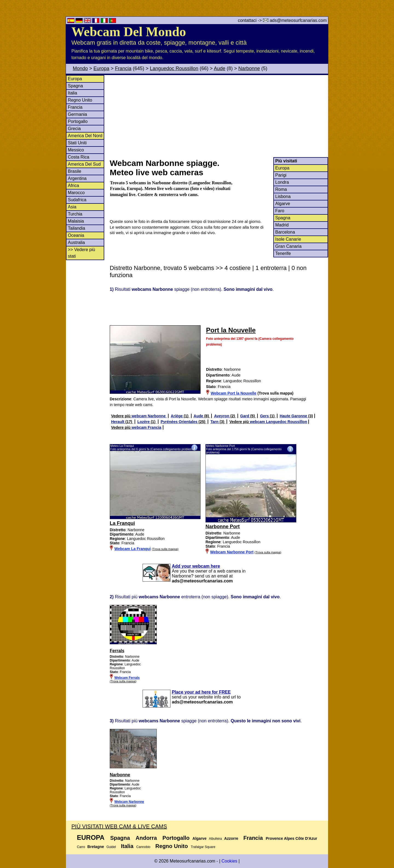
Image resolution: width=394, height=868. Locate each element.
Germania (77, 114)
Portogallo (78, 121)
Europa (102, 68)
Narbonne (249, 68)
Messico (76, 150)
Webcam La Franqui (133, 549)
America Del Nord (85, 136)
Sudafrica (77, 200)
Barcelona (285, 232)
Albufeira (215, 839)
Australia (76, 242)
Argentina (77, 178)
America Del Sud (84, 164)
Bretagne (96, 847)
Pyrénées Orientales (180, 422)
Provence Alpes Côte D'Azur (291, 838)
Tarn (215, 422)
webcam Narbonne (149, 416)
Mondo (80, 68)
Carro (81, 847)
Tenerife (283, 253)
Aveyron (222, 416)
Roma (281, 189)
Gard (245, 416)
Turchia (75, 214)
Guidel (111, 847)
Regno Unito (80, 100)
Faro (280, 211)
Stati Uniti (77, 143)
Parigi (281, 175)
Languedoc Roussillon (174, 68)
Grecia (74, 129)
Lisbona (283, 196)
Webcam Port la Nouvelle (234, 393)
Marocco (76, 193)
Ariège (177, 416)
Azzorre (231, 838)
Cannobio (143, 847)
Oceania (76, 235)
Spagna (75, 86)
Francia (123, 68)
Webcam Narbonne (129, 802)
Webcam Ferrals (127, 678)
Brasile (75, 171)
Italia (73, 93)
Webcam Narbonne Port (232, 552)
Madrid (282, 225)
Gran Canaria (288, 246)
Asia (72, 207)
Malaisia (76, 221)
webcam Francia (147, 427)
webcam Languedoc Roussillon (278, 422)
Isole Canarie (288, 239)
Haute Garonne (294, 416)
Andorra (146, 838)
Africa (73, 186)
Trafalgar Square (203, 847)
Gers (265, 416)
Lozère (144, 422)
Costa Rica (79, 157)
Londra (282, 182)
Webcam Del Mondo (129, 32)
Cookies (229, 861)
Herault (118, 422)
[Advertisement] (219, 116)
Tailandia (76, 228)
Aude (219, 68)
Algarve (283, 204)
